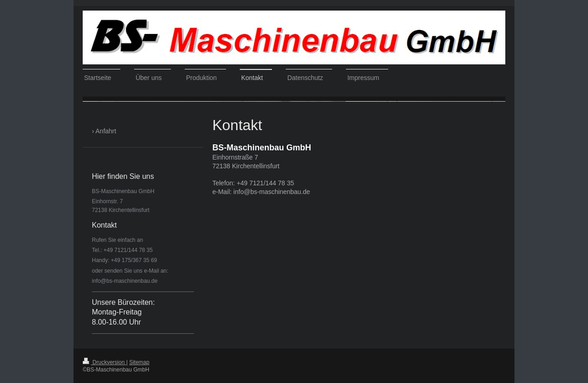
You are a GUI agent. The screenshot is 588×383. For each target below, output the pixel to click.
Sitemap (139, 362)
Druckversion (105, 362)
